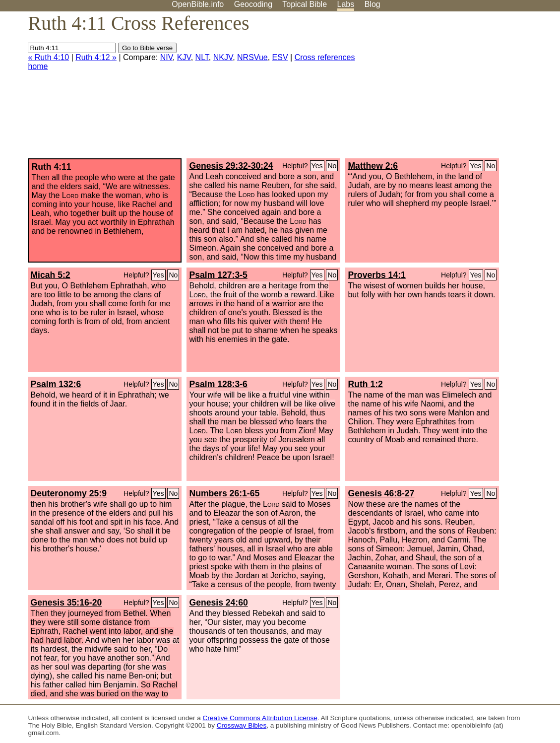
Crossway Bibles (242, 725)
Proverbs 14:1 (376, 275)
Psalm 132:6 (56, 384)
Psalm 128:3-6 (218, 384)
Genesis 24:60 (218, 603)
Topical (305, 4)
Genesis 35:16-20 (66, 603)
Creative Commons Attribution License (260, 718)
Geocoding (253, 4)
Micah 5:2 (50, 275)
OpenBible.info (198, 4)
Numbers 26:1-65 (224, 493)
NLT (202, 57)
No (332, 166)
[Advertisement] (460, 89)
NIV (166, 57)
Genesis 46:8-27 (381, 493)
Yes (317, 166)
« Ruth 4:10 (48, 57)
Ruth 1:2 (365, 384)
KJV (184, 57)
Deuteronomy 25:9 (68, 493)
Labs (346, 4)
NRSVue (252, 57)
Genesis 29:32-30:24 (231, 166)
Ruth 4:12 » (96, 57)
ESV (280, 57)
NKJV (223, 57)
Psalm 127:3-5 (218, 275)
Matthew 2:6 (373, 166)
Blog (373, 4)
